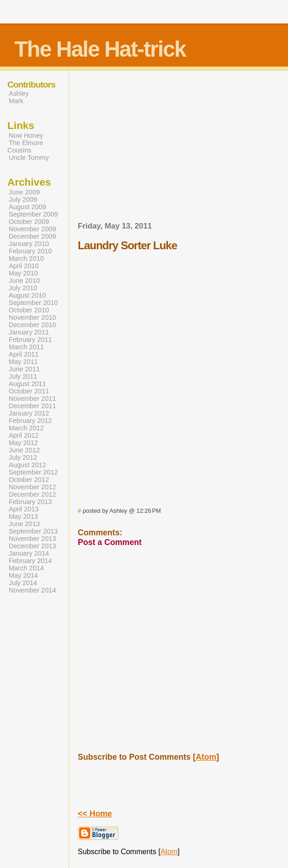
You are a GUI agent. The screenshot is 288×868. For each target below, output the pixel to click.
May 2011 (23, 362)
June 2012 (24, 450)
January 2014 (29, 553)
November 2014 (32, 590)
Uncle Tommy (29, 158)
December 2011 (32, 406)
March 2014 (26, 568)
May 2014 (23, 575)
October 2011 (29, 391)
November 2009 (32, 229)
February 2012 (30, 421)
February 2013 (30, 502)
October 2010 (29, 310)
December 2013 (32, 546)
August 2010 (27, 295)
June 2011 (24, 369)
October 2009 (29, 222)
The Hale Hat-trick (100, 49)
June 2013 (24, 524)
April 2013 (24, 509)
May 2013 (23, 516)
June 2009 (24, 192)
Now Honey (26, 135)
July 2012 (23, 457)
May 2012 (23, 443)
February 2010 (30, 251)
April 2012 (24, 435)
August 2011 (27, 384)
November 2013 (32, 539)
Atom (206, 757)
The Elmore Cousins (25, 147)
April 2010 (24, 266)
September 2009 (33, 214)
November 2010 (32, 317)
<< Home (95, 814)
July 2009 (23, 199)
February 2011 (30, 340)
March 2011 (26, 347)
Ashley (19, 94)
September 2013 (33, 531)
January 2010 (29, 244)
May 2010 (23, 273)
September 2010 (33, 303)
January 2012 (29, 413)
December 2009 (32, 236)
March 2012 (26, 428)
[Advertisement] (183, 149)
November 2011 (32, 399)
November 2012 (32, 487)
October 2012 (29, 480)
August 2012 (27, 465)
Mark (16, 101)
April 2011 (24, 354)
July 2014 (23, 583)
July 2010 (23, 288)
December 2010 (32, 325)
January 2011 (29, 332)
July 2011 (23, 376)
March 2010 (26, 258)
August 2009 (27, 207)
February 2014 (30, 561)
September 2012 (33, 472)
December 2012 (32, 494)
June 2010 (24, 281)
